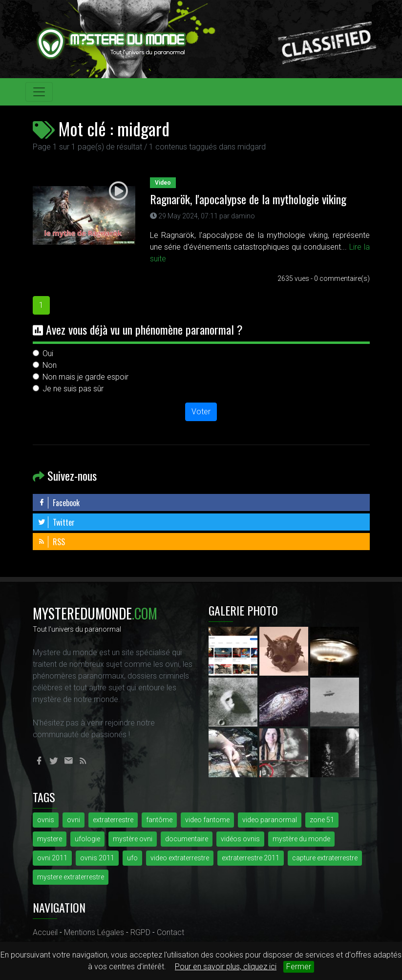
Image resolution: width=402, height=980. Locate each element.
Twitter (56, 522)
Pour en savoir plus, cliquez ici (226, 967)
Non (50, 365)
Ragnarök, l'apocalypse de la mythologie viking (248, 199)
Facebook (59, 503)
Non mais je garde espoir (85, 377)
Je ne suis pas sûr (73, 389)
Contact (170, 932)
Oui (48, 353)
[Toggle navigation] (39, 92)
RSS (51, 542)
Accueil (45, 932)
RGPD (140, 932)
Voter (201, 412)
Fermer (299, 967)
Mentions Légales (94, 932)
